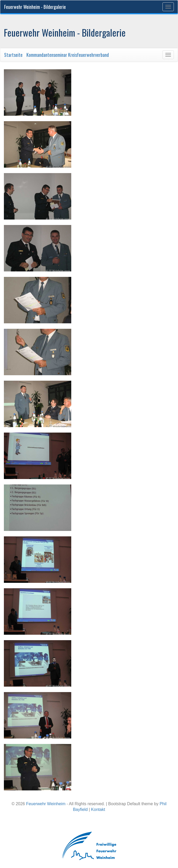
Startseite (13, 55)
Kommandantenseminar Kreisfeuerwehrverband (68, 55)
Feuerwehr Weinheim (46, 804)
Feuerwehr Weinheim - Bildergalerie (35, 7)
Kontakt (98, 809)
